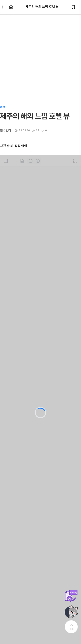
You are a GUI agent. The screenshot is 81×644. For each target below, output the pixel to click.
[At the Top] (71, 627)
